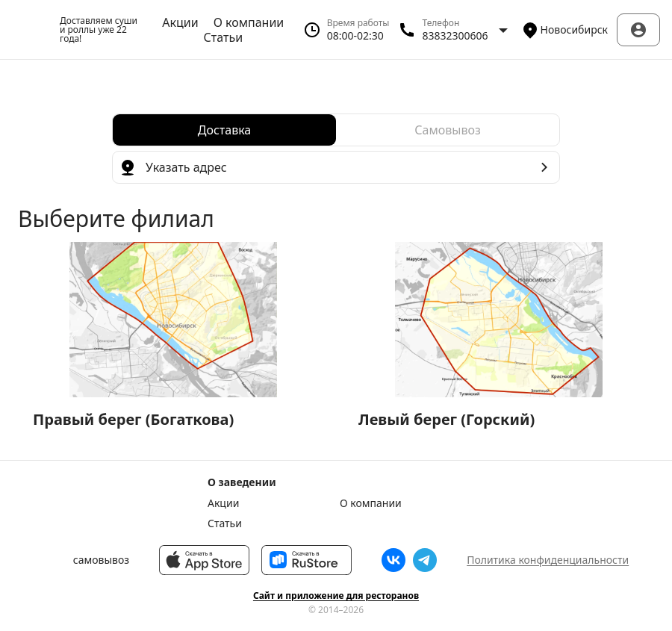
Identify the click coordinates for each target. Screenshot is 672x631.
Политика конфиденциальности (548, 560)
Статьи (224, 37)
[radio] (224, 130)
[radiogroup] (336, 130)
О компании (249, 22)
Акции (180, 22)
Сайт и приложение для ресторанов (336, 596)
